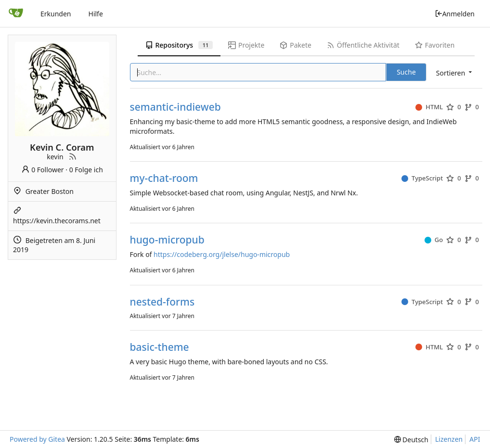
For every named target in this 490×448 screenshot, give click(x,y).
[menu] (455, 73)
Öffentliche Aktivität (363, 45)
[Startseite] (16, 13)
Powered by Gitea (37, 439)
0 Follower (43, 170)
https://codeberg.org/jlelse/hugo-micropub (222, 254)
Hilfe (96, 14)
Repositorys (179, 45)
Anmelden (455, 14)
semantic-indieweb (175, 107)
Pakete (296, 45)
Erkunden (56, 14)
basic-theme (160, 347)
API (475, 439)
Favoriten (435, 45)
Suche (406, 72)
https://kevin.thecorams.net (57, 221)
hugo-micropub (167, 240)
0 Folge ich (86, 170)
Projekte (246, 45)
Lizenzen (449, 439)
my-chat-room (164, 178)
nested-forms (162, 302)
